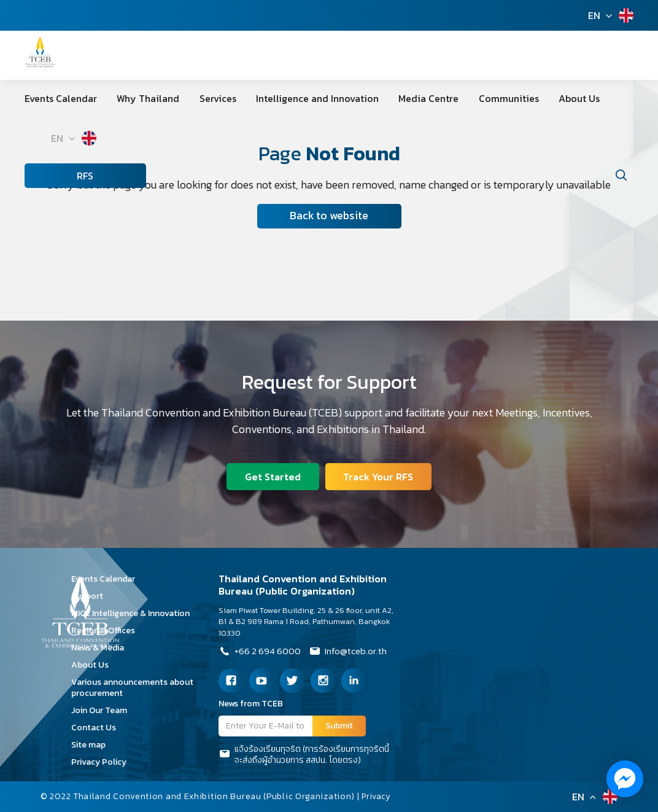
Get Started (272, 475)
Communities (459, 98)
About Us (519, 98)
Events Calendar (61, 98)
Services (198, 98)
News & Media (102, 648)
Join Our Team (103, 710)
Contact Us (98, 728)
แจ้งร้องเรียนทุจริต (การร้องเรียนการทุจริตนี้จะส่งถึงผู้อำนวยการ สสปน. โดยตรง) (304, 755)
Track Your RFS (379, 475)
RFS (49, 176)
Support (91, 596)
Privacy (377, 796)
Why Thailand (138, 98)
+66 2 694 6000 (261, 652)
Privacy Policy (103, 762)
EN (594, 15)
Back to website (329, 216)
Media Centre (389, 98)
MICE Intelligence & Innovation (135, 613)
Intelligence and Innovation (287, 98)
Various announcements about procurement (132, 688)
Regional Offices (107, 630)
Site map (93, 745)
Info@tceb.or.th (353, 652)
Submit (339, 726)
